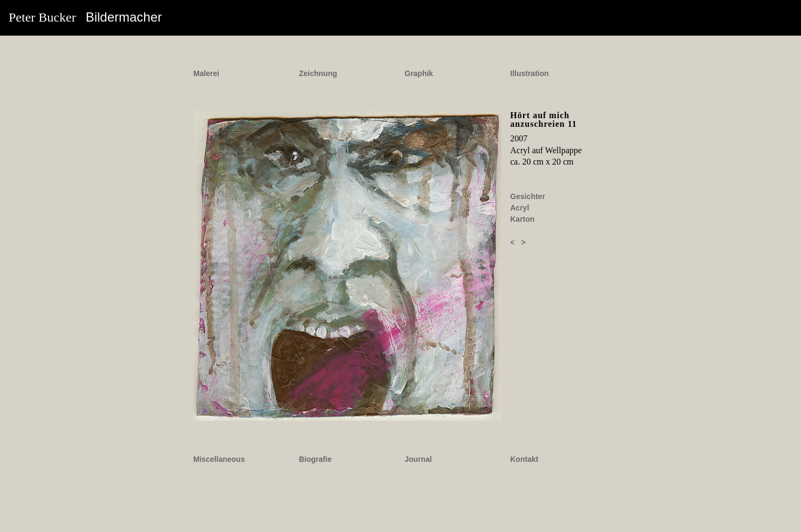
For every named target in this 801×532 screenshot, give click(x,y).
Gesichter (528, 196)
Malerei (206, 73)
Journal (419, 459)
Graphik (419, 73)
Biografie (315, 459)
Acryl (520, 208)
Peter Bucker (85, 17)
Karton (522, 219)
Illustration (530, 73)
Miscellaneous (219, 459)
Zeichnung (318, 73)
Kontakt (524, 459)
